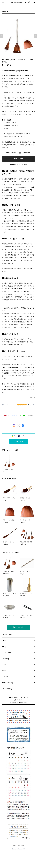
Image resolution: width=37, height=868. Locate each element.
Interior (4, 671)
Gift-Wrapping (7, 689)
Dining (4, 647)
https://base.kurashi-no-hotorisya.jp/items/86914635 (18, 367)
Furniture (5, 677)
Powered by (18, 849)
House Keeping (7, 683)
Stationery (5, 659)
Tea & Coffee (7, 653)
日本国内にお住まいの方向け (19, 165)
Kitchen (4, 641)
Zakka (4, 665)
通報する (33, 397)
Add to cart (18, 159)
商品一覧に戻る (19, 627)
